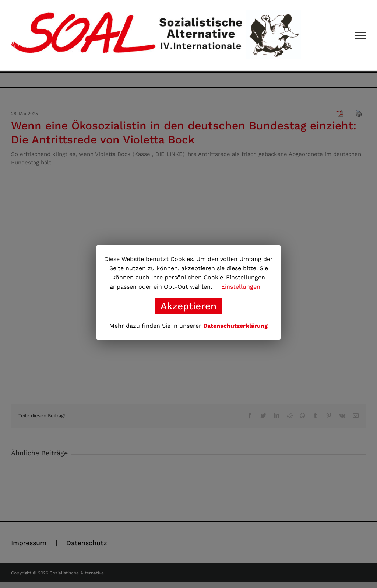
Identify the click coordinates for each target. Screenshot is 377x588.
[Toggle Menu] (361, 35)
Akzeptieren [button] (188, 306)
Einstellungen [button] (241, 287)
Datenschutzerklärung (235, 326)
